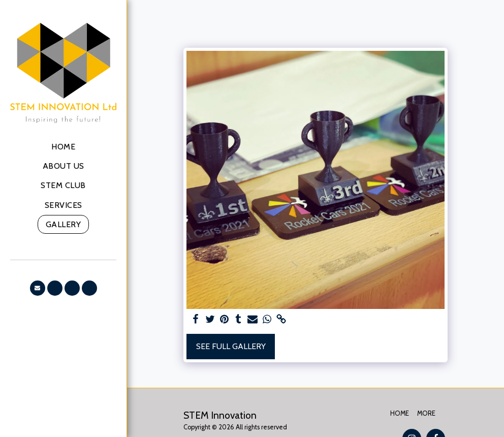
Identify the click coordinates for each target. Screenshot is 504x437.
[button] (38, 288)
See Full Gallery (231, 346)
